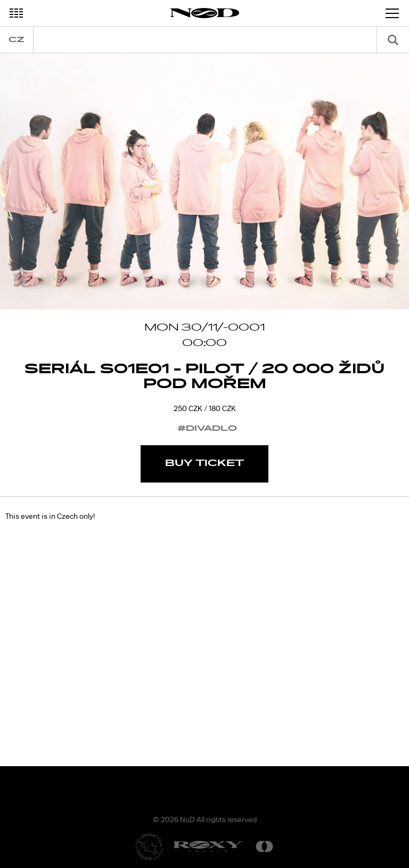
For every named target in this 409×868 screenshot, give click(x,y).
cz (17, 40)
